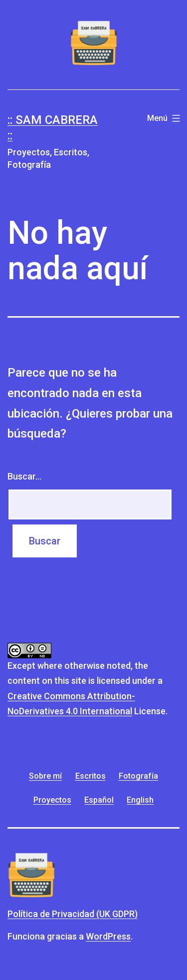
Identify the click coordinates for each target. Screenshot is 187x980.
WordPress (108, 936)
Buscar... (24, 476)
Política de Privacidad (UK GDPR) (73, 914)
